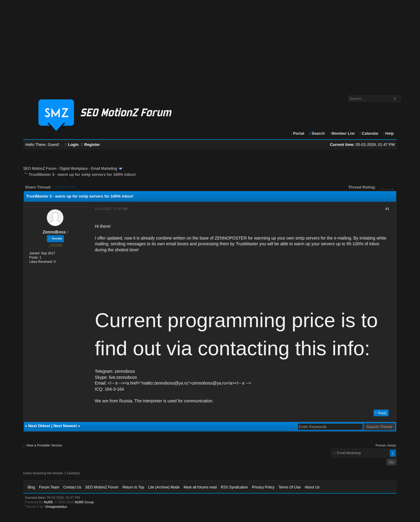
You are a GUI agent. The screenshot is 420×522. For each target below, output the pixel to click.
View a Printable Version (44, 445)
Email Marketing (104, 169)
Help (388, 133)
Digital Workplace (74, 169)
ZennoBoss (54, 232)
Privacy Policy (263, 487)
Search (317, 133)
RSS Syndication (234, 487)
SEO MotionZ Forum (40, 169)
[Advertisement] (210, 45)
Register (91, 145)
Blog (31, 487)
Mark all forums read (200, 487)
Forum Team (49, 487)
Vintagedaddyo (56, 507)
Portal (297, 133)
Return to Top (133, 487)
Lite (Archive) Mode (164, 487)
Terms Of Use (289, 487)
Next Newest (65, 426)
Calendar (369, 133)
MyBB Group (84, 502)
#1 (387, 209)
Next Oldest (39, 426)
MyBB (48, 502)
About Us (312, 487)
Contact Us (72, 487)
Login (72, 145)
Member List (342, 133)
